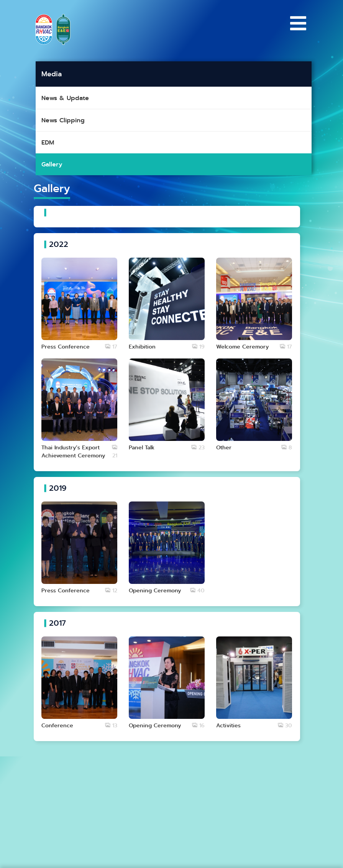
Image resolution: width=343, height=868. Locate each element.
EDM (48, 142)
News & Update (65, 98)
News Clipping (63, 120)
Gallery (52, 164)
